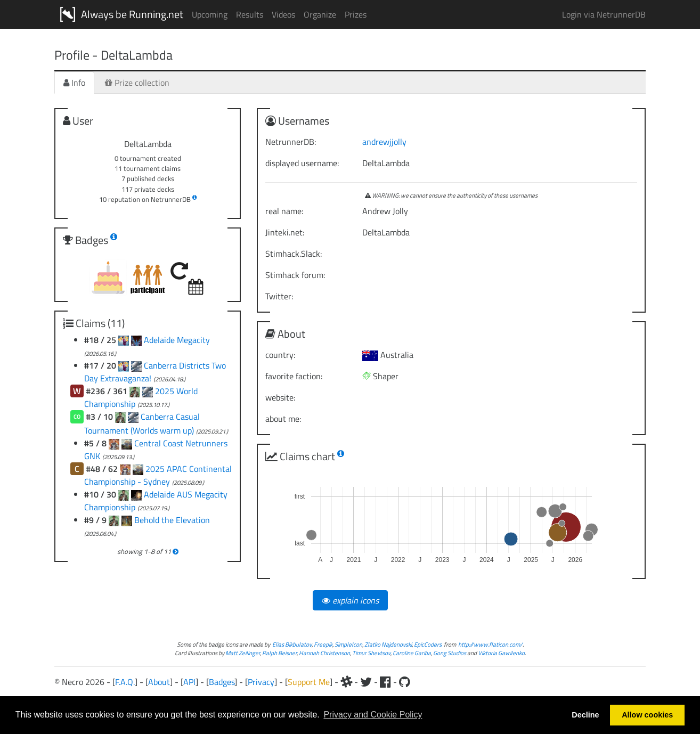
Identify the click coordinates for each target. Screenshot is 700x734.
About (159, 682)
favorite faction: (294, 376)
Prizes (356, 14)
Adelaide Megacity (177, 340)
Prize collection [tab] (137, 83)
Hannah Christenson (324, 653)
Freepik (323, 644)
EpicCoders (428, 644)
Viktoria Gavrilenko (501, 653)
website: (280, 397)
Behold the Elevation (172, 520)
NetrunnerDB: (291, 142)
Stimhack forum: (295, 275)
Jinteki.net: (285, 232)
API (189, 682)
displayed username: (302, 163)
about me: (283, 419)
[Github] (405, 682)
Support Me (309, 682)
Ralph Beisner (279, 653)
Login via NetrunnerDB (604, 14)
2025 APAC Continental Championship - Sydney (158, 475)
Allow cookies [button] (647, 715)
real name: (284, 211)
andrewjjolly (384, 142)
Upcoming (210, 14)
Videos (283, 14)
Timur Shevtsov (371, 653)
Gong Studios (450, 653)
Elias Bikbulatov (292, 644)
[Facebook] (385, 682)
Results (250, 14)
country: (280, 355)
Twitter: (279, 296)
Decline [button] (585, 715)
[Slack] (346, 682)
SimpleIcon (348, 644)
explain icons (350, 600)
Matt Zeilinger (243, 653)
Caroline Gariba (412, 653)
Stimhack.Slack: (294, 254)
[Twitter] (366, 682)
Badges (222, 682)
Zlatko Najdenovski (388, 644)
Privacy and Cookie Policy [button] (373, 715)
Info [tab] (74, 83)
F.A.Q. (125, 682)
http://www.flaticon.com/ (490, 644)
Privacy (261, 682)
